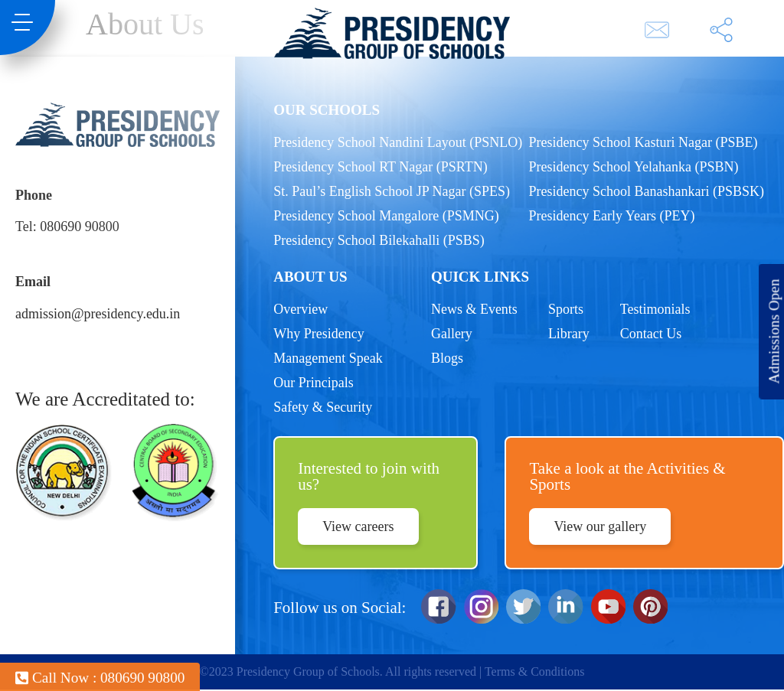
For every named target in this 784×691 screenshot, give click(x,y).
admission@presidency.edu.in (98, 314)
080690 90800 (80, 227)
